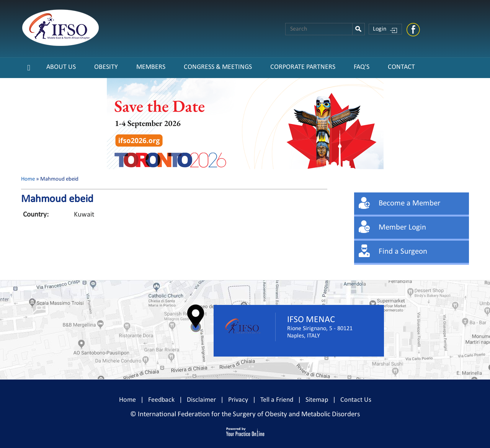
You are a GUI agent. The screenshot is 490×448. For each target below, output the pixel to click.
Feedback (161, 400)
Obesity (106, 67)
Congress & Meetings (218, 67)
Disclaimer (201, 400)
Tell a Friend (277, 400)
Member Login (402, 227)
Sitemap (317, 400)
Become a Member (409, 203)
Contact (401, 67)
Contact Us (356, 400)
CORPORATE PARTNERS (303, 67)
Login (380, 29)
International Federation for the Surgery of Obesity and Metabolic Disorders (249, 415)
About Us (61, 67)
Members (151, 67)
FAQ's (362, 67)
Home (28, 179)
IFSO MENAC (311, 320)
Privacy (238, 400)
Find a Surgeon (403, 252)
